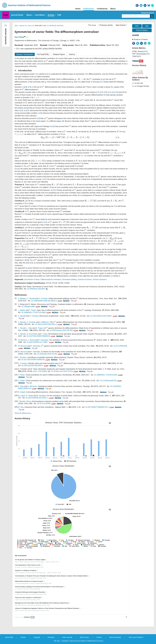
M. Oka (21, 407)
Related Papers (59, 54)
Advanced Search (148, 13)
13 (89, 219)
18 (92, 105)
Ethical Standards (115, 637)
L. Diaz (29, 328)
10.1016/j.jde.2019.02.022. (50, 354)
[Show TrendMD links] (126, 617)
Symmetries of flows (32, 279)
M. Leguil (22, 396)
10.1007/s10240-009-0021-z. (49, 324)
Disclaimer (51, 637)
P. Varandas (43, 340)
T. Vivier (44, 334)
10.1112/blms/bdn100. (111, 381)
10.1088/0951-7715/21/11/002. (109, 375)
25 (27, 110)
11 (109, 92)
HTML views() (140, 51)
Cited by (72, 54)
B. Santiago (41, 396)
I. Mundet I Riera (24, 401)
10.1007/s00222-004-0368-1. (104, 316)
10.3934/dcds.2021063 (55, 25)
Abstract (25, 54)
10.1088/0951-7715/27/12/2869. (36, 312)
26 (94, 82)
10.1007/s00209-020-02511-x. (40, 398)
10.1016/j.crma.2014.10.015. (65, 371)
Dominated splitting (69, 279)
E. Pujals (39, 328)
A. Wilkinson (44, 322)
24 (54, 190)
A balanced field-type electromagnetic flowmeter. (31, 592)
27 (101, 82)
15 (117, 92)
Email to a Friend (141, 39)
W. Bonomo (23, 340)
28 (51, 257)
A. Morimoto (32, 386)
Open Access (84, 637)
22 (102, 92)
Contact (99, 637)
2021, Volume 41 (21, 25)
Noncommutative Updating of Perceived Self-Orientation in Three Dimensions (40, 587)
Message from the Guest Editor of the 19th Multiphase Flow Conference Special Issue (43, 603)
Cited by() (137, 56)
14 (113, 92)
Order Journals (67, 637)
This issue (92, 25)
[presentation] (47, 61)
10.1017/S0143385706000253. (41, 336)
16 (124, 105)
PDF (137, 26)
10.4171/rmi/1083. (47, 404)
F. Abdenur (22, 299)
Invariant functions (85, 279)
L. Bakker (22, 310)
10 (38, 118)
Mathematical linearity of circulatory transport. (30, 581)
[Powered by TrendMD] (25, 617)
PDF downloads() (141, 54)
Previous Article (106, 25)
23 (105, 92)
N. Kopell (22, 392)
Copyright (37, 637)
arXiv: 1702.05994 (40, 371)
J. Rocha (31, 340)
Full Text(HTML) (43, 54)
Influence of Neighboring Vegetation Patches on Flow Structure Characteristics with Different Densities (48, 608)
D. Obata (30, 396)
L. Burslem (22, 357)
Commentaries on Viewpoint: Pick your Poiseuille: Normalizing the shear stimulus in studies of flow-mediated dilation (52, 576)
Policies (23, 637)
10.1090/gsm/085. (31, 307)
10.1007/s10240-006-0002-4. (35, 366)
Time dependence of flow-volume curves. (29, 565)
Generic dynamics (100, 279)
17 (98, 92)
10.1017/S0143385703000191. (36, 360)
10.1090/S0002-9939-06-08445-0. (47, 301)
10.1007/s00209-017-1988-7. (40, 342)
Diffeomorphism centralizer (51, 279)
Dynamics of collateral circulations (27, 570)
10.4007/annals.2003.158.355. (64, 330)
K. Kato (21, 386)
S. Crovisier (43, 299)
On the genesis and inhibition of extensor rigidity (31, 560)
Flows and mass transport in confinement (29, 598)
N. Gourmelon (32, 334)
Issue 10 (31, 25)
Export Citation (142, 30)
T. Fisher (32, 310)
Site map (57, 641)
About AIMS (9, 637)
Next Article (121, 25)
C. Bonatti (31, 299)
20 (22, 110)
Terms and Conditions (136, 637)
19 (18, 169)
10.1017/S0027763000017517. (100, 407)
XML (147, 26)
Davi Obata (19, 37)
